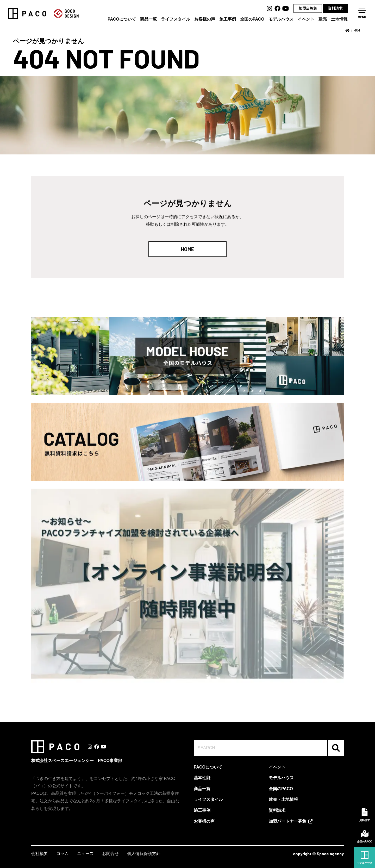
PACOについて (122, 19)
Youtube (286, 8)
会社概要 (40, 854)
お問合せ (110, 854)
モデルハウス (281, 19)
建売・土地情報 (333, 19)
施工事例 (228, 19)
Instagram (269, 8)
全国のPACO (252, 19)
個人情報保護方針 (144, 854)
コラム (63, 854)
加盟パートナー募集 (287, 821)
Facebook (277, 8)
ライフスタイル (176, 19)
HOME (187, 252)
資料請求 (335, 8)
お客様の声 (205, 19)
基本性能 (202, 778)
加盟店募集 (308, 8)
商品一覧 (148, 19)
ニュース (85, 854)
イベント (306, 19)
